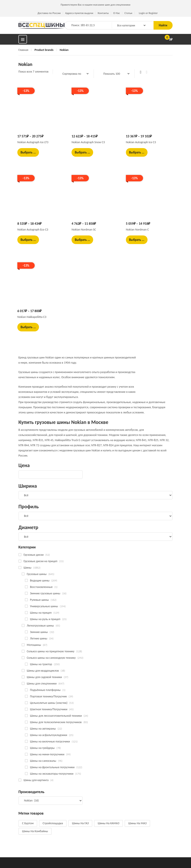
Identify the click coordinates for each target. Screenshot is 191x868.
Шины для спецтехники (42, 684)
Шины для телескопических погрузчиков (56, 722)
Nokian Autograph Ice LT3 (33, 142)
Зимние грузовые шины (45, 593)
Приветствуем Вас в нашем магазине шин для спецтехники (95, 5)
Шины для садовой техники (44, 677)
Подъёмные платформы (45, 690)
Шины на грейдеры (42, 748)
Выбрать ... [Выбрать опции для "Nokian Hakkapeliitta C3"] (28, 327)
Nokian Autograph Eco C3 (33, 230)
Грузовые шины (37, 574)
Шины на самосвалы (43, 761)
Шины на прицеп (41, 613)
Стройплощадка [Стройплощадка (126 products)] (53, 823)
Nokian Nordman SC (84, 230)
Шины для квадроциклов (43, 671)
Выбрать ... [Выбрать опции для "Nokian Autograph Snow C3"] (82, 152)
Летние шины (39, 638)
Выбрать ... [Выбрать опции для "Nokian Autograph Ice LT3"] (28, 152)
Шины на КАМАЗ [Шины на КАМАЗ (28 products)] (108, 823)
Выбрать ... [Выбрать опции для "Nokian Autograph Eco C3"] (28, 240)
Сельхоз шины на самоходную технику (51, 658)
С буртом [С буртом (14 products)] (28, 823)
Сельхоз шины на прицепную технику (51, 651)
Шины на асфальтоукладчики (48, 735)
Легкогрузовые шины (40, 626)
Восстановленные (41, 587)
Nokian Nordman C (137, 230)
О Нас (117, 13)
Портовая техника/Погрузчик (48, 696)
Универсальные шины (44, 606)
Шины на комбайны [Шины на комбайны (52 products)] (35, 831)
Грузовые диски (34, 555)
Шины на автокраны (43, 729)
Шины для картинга (36, 780)
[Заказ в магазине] (73, 74)
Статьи (128, 13)
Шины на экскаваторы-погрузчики (52, 774)
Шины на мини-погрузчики (47, 754)
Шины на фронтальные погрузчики (52, 767)
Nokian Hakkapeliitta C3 (32, 317)
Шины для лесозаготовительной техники (56, 716)
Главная (23, 50)
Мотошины (34, 645)
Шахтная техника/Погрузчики (49, 709)
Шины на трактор (41, 664)
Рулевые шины (39, 600)
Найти (163, 25)
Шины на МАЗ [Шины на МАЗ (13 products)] (137, 823)
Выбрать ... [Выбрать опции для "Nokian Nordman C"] (137, 240)
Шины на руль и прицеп (45, 619)
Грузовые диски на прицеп (40, 561)
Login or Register (148, 13)
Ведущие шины (40, 580)
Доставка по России (49, 13)
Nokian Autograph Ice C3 (141, 142)
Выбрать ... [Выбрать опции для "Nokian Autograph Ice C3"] (137, 152)
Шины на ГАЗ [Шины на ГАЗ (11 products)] (80, 823)
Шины (28, 568)
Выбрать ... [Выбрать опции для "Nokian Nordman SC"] (82, 240)
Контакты (103, 13)
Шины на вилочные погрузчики (50, 741)
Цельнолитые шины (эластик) (49, 703)
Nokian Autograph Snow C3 (88, 142)
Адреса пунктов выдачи (79, 13)
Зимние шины (39, 632)
